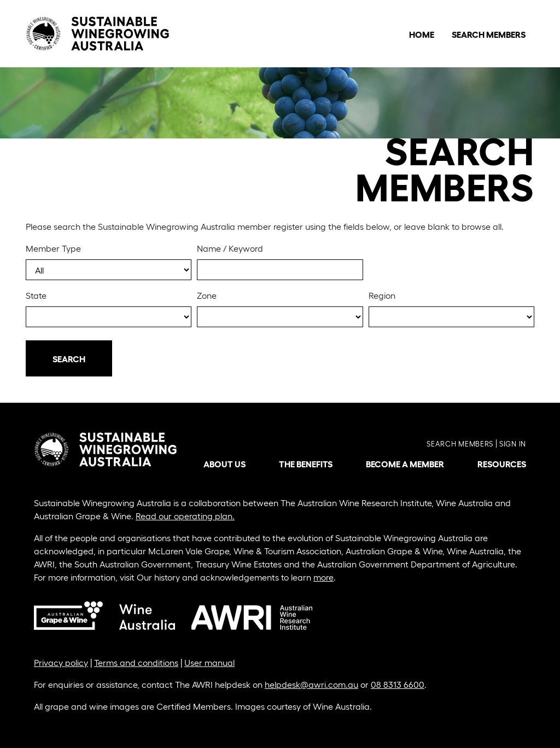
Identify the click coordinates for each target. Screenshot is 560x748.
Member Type (53, 248)
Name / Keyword (230, 248)
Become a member (405, 463)
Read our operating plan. (185, 516)
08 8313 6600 (398, 684)
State (36, 295)
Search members (460, 443)
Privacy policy (61, 662)
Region (382, 295)
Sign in (513, 443)
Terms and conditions (136, 662)
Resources (502, 463)
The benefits (306, 463)
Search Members (489, 34)
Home (422, 34)
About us (224, 463)
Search (69, 358)
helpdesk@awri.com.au (311, 684)
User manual (209, 662)
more (323, 577)
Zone (207, 295)
